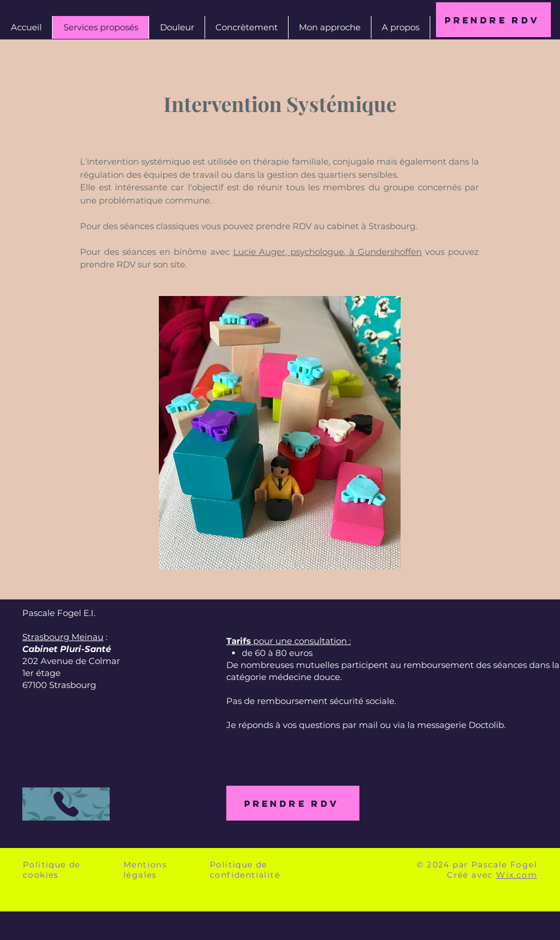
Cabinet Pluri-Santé (67, 649)
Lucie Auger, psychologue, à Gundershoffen (328, 252)
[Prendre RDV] (493, 20)
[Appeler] (66, 804)
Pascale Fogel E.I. (59, 613)
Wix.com (517, 875)
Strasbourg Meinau (63, 637)
